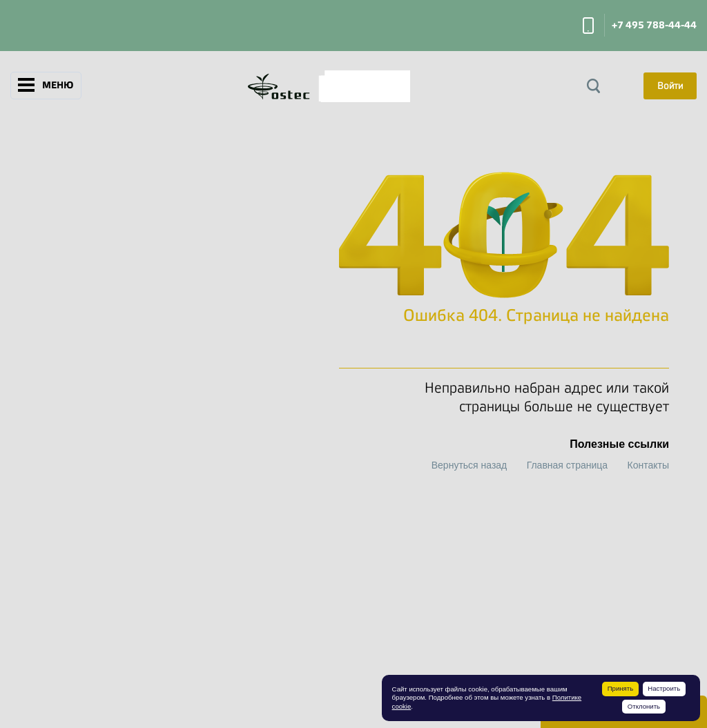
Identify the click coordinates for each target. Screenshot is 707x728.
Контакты (648, 465)
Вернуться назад (469, 465)
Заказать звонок (588, 26)
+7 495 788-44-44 (654, 25)
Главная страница (568, 465)
